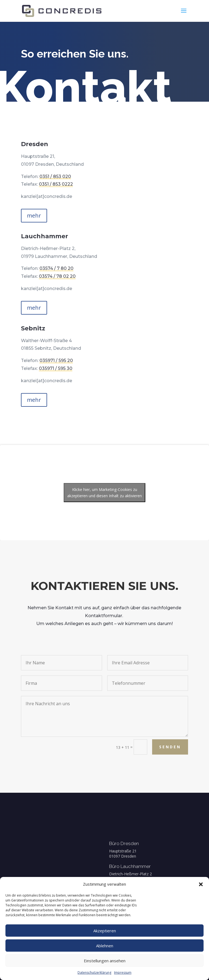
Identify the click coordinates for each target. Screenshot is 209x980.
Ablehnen (105, 946)
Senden (184, 747)
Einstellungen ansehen (105, 961)
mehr (34, 215)
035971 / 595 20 (66, 359)
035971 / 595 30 (65, 365)
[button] (201, 884)
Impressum (123, 973)
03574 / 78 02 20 (66, 274)
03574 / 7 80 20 (65, 267)
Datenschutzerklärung (94, 973)
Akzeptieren (105, 931)
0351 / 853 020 (57, 176)
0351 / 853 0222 (58, 184)
